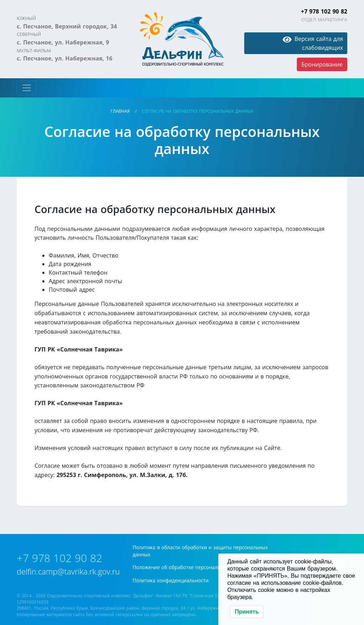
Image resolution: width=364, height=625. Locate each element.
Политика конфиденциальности (171, 580)
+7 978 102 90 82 (324, 11)
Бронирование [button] (322, 64)
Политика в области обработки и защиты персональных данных (200, 551)
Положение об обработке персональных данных (191, 567)
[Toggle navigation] (27, 88)
